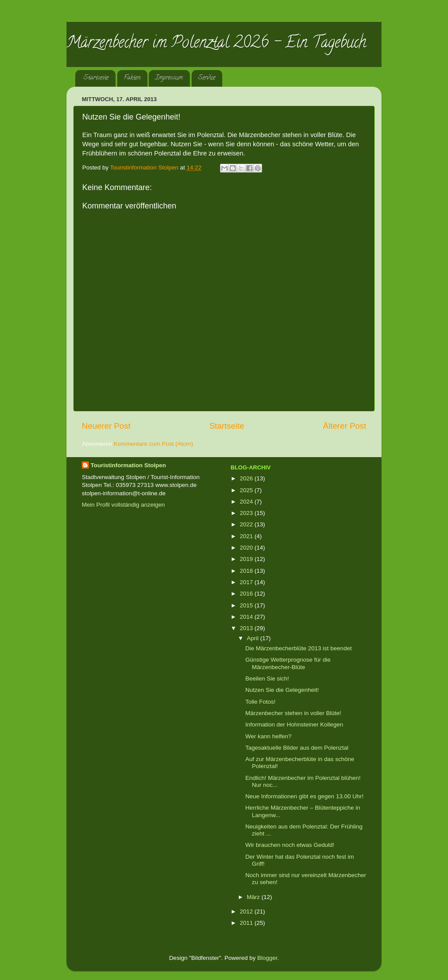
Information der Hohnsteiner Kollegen (294, 724)
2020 (247, 548)
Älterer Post (345, 426)
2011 (247, 923)
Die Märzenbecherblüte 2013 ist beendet (299, 648)
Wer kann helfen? (269, 736)
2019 (247, 559)
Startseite (96, 78)
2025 (247, 490)
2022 (247, 524)
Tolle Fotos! (261, 702)
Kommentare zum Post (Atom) (154, 444)
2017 (247, 582)
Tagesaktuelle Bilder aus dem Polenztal (297, 748)
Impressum (169, 78)
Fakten (132, 78)
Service (207, 78)
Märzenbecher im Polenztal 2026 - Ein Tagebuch (216, 44)
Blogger (267, 958)
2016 (247, 594)
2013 (247, 628)
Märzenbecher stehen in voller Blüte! (293, 713)
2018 (247, 571)
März (254, 897)
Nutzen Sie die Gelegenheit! (282, 690)
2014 (247, 617)
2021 (247, 536)
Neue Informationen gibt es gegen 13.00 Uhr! (304, 796)
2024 (247, 502)
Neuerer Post (106, 426)
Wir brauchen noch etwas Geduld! (290, 845)
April (254, 638)
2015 (247, 605)
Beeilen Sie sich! (267, 679)
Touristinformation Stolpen (128, 465)
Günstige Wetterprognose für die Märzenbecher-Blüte (288, 663)
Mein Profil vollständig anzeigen (123, 505)
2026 (247, 478)
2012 (247, 911)
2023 (247, 513)
